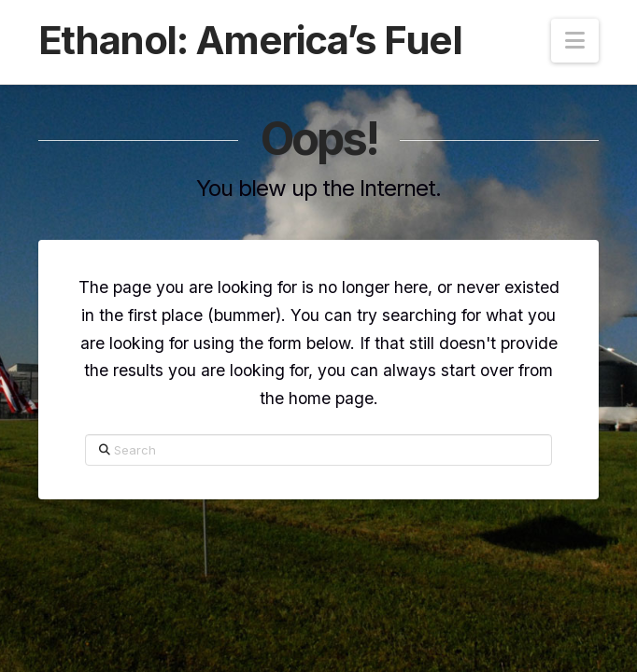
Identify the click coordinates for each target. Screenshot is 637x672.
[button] (575, 41)
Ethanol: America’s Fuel (250, 40)
